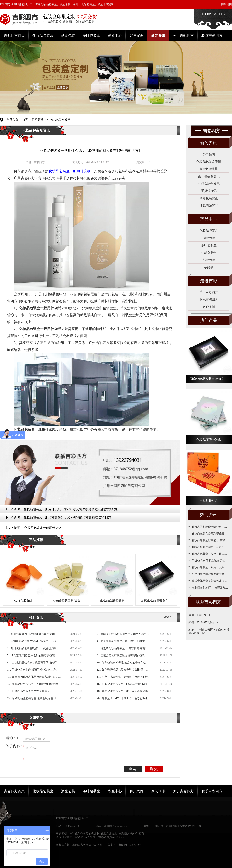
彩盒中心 (115, 36)
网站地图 (227, 4)
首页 (25, 120)
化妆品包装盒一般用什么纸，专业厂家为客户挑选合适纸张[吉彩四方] (71, 509)
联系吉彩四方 (212, 36)
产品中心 (209, 219)
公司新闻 (209, 154)
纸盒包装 (209, 260)
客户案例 (136, 36)
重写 (133, 769)
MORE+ (168, 617)
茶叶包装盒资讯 (209, 176)
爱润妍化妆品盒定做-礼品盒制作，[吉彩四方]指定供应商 (90, 837)
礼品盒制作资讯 (209, 184)
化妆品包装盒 (43, 36)
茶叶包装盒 (91, 36)
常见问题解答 (209, 206)
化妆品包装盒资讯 (59, 120)
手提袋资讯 (209, 191)
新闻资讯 (158, 36)
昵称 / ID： (14, 738)
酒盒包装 (68, 36)
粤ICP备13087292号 (130, 845)
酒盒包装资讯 (209, 169)
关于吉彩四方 (183, 36)
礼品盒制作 (209, 253)
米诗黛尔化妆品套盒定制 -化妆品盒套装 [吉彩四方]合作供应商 (107, 834)
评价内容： (15, 746)
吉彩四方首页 (14, 36)
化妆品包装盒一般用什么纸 (43, 528)
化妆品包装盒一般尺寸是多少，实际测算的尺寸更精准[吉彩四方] (68, 517)
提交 (154, 769)
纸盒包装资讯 (209, 198)
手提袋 (209, 267)
